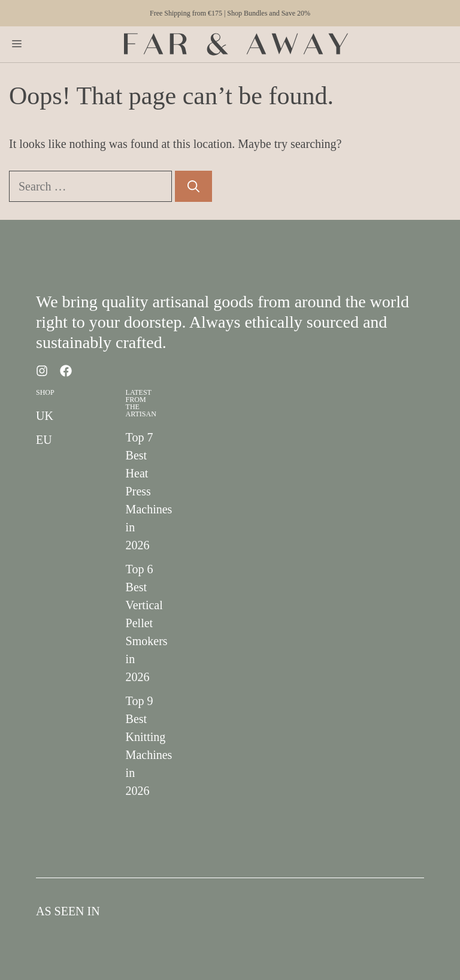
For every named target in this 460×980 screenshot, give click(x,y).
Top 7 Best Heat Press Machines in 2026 (149, 491)
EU (44, 440)
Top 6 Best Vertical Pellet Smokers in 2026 (147, 623)
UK (45, 416)
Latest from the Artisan (141, 403)
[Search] (193, 186)
